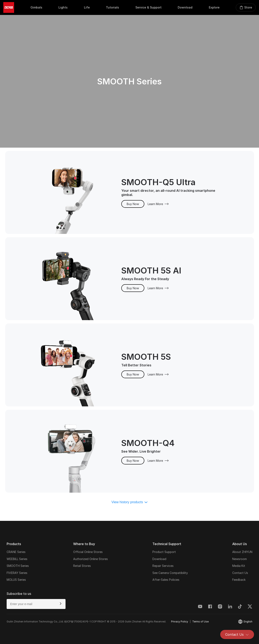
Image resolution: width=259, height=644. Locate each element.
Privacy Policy (180, 622)
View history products (130, 502)
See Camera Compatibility (170, 573)
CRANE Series (16, 552)
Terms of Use (200, 622)
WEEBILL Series (17, 559)
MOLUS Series (16, 580)
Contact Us (237, 634)
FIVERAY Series (17, 573)
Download (159, 559)
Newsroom (240, 559)
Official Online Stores (88, 552)
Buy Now (133, 204)
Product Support (164, 552)
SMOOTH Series (18, 566)
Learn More (158, 204)
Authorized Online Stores (91, 559)
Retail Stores (82, 566)
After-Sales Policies (166, 580)
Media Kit (239, 566)
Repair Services (163, 566)
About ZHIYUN (242, 552)
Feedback (239, 580)
